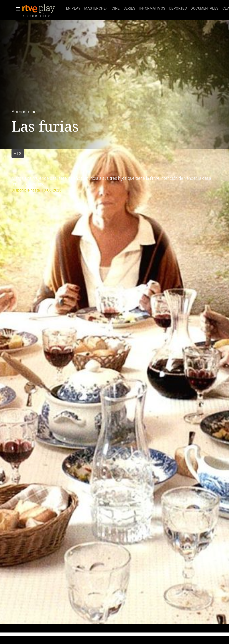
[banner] (43, 9)
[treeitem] (73, 9)
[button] (17, 9)
